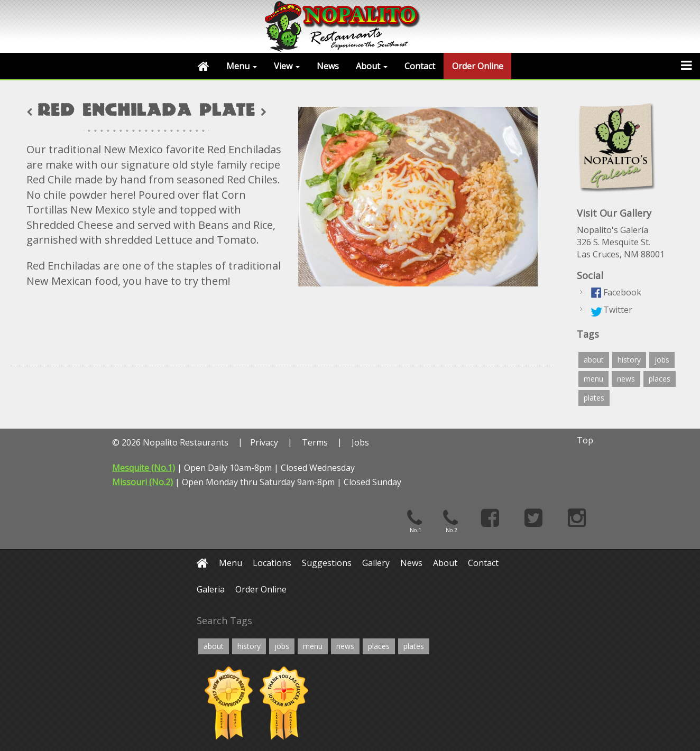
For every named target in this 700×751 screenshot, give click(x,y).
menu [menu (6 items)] (593, 379)
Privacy (264, 442)
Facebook (622, 292)
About (372, 66)
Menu (242, 66)
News (328, 66)
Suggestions (327, 563)
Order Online (478, 66)
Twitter (618, 310)
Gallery (376, 563)
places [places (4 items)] (660, 379)
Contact (420, 66)
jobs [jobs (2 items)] (662, 360)
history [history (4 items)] (629, 360)
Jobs (360, 442)
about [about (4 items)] (594, 360)
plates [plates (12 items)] (594, 398)
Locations (272, 563)
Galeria (211, 589)
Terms (315, 442)
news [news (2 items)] (626, 379)
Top (585, 440)
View (287, 66)
